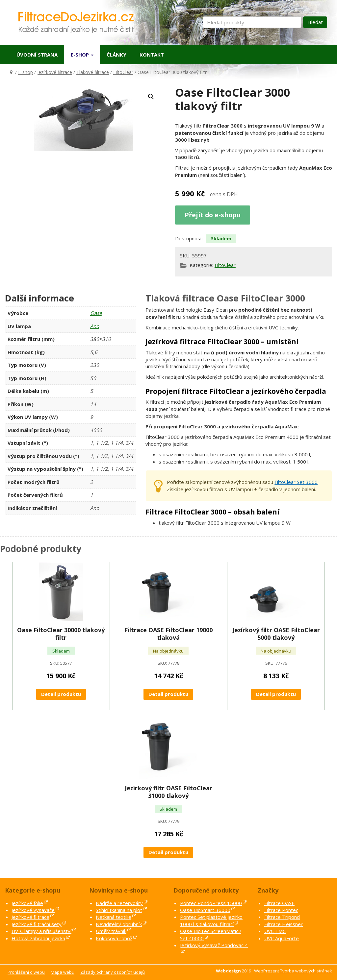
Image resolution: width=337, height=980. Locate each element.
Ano (95, 326)
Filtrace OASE (279, 903)
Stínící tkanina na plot (119, 910)
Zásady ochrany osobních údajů (113, 972)
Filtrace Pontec (281, 910)
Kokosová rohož (114, 938)
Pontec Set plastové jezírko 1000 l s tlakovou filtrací (211, 920)
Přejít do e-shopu (213, 215)
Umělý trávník (111, 931)
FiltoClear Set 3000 (296, 482)
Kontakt (152, 55)
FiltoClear (123, 72)
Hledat (315, 22)
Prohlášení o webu (26, 972)
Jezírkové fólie (27, 903)
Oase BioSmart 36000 (205, 910)
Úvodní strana (37, 55)
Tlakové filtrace (93, 72)
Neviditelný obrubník (119, 924)
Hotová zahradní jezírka (38, 938)
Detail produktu (61, 694)
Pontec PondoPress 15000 (211, 903)
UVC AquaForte (282, 938)
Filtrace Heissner (284, 924)
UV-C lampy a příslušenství (41, 931)
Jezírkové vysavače (33, 910)
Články (117, 55)
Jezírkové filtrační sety (37, 924)
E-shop (82, 55)
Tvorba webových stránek (306, 971)
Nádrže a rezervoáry (119, 903)
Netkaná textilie (114, 917)
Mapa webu (63, 972)
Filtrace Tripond (282, 917)
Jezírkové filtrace (55, 72)
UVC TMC (275, 931)
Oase (96, 313)
